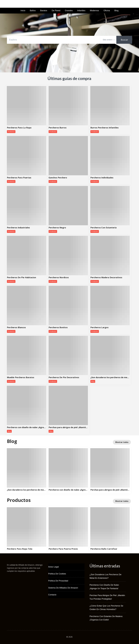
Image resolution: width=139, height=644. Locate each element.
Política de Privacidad (58, 581)
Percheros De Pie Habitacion (21, 278)
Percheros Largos (99, 327)
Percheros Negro (57, 228)
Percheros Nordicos (59, 278)
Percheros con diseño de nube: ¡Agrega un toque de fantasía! (27, 427)
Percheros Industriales (18, 228)
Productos (11, 132)
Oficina (107, 11)
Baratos (44, 11)
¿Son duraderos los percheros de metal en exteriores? (110, 377)
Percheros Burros (57, 128)
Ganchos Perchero (58, 178)
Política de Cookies (57, 574)
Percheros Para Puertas (19, 178)
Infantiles (81, 11)
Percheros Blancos (16, 327)
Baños (33, 11)
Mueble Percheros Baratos (21, 377)
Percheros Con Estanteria (103, 228)
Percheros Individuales (102, 178)
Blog (116, 11)
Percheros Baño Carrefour (104, 549)
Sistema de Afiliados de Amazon (63, 588)
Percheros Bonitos (58, 327)
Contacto (52, 595)
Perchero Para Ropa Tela (20, 549)
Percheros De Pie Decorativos (64, 377)
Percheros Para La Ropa (19, 128)
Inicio (23, 11)
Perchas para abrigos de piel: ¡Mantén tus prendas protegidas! (68, 427)
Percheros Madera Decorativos (106, 278)
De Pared (56, 11)
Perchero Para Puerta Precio (63, 549)
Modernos (94, 11)
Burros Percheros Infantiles (104, 128)
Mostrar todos (122, 442)
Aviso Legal (54, 567)
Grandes (69, 11)
